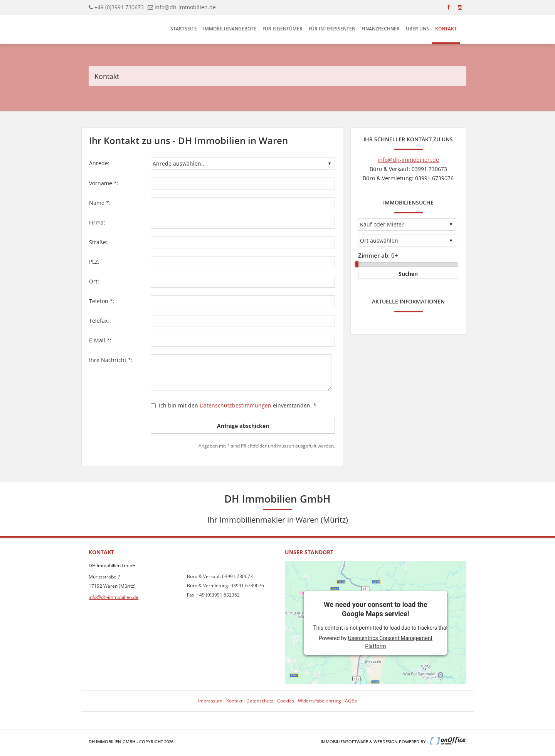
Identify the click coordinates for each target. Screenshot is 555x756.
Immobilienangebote (230, 29)
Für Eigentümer (283, 29)
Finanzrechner (381, 29)
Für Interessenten (332, 29)
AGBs (351, 701)
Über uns (417, 29)
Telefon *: (102, 301)
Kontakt (446, 29)
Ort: (94, 281)
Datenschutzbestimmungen (235, 405)
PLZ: (94, 262)
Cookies (286, 701)
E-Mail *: (100, 340)
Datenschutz (260, 701)
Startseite (184, 29)
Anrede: (99, 163)
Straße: (98, 242)
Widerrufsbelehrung (320, 701)
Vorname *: (104, 183)
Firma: (97, 222)
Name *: (100, 203)
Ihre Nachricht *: (111, 360)
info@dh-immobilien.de (185, 7)
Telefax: (99, 321)
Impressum (210, 701)
